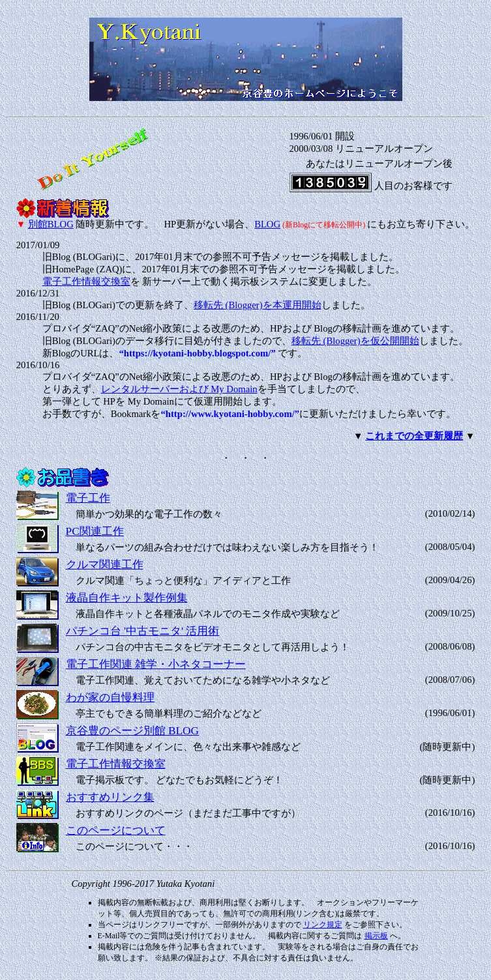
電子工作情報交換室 (86, 281)
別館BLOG (51, 224)
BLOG (267, 224)
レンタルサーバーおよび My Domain (179, 389)
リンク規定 (323, 925)
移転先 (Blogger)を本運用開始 (258, 305)
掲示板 (376, 936)
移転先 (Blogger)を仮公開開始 (355, 341)
